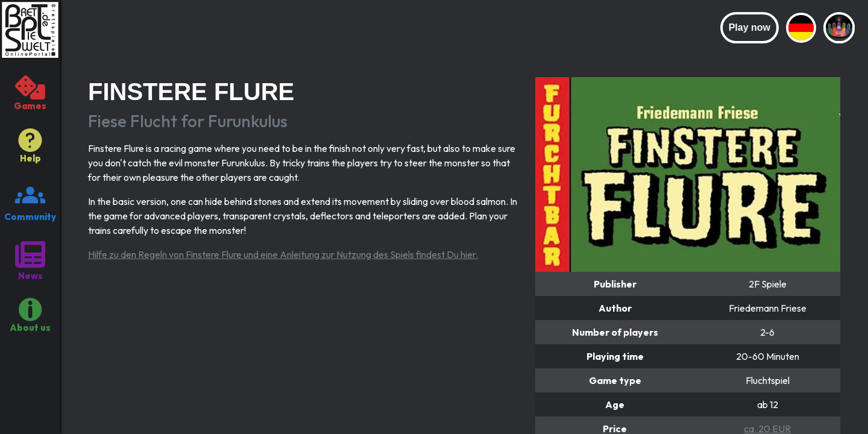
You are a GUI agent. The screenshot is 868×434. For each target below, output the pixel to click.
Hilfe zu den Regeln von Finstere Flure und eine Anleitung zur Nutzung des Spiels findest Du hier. (283, 254)
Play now (750, 27)
